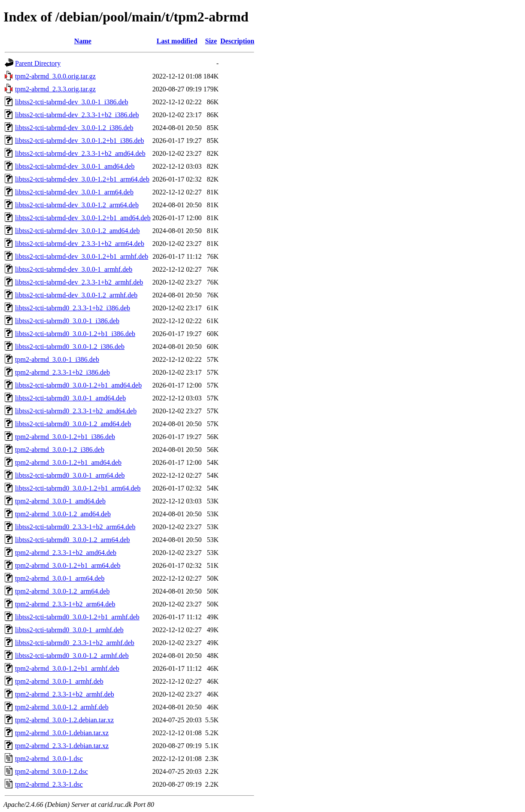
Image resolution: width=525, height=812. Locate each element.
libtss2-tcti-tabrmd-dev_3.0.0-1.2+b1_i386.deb (80, 141)
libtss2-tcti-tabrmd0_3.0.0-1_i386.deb (67, 321)
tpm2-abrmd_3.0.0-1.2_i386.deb (60, 450)
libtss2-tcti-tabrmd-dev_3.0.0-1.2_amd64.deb (77, 231)
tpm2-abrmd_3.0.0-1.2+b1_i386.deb (65, 437)
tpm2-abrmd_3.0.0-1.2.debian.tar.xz (64, 720)
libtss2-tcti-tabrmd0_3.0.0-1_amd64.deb (70, 398)
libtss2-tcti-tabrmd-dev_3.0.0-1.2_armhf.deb (76, 295)
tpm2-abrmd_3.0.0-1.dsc (49, 759)
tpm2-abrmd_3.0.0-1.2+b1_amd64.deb (68, 462)
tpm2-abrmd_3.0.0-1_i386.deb (57, 359)
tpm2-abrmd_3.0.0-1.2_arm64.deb (62, 591)
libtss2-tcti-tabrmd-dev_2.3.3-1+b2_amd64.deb (80, 153)
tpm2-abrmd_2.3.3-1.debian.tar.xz (62, 746)
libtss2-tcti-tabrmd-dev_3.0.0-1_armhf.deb (74, 269)
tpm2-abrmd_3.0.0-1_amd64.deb (60, 501)
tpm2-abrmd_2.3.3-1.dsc (49, 784)
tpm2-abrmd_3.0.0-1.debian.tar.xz (62, 733)
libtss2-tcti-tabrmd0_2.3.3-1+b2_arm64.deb (75, 527)
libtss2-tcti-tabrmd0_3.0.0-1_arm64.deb (70, 475)
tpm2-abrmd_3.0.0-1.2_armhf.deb (62, 707)
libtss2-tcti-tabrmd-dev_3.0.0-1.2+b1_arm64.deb (82, 179)
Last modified (177, 41)
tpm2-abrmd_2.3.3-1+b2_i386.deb (62, 372)
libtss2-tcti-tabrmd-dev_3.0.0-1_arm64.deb (74, 192)
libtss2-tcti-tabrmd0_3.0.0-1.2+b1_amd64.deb (78, 385)
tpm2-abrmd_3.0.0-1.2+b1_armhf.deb (67, 668)
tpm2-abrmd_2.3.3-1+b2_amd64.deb (66, 553)
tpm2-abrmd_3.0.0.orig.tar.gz (55, 76)
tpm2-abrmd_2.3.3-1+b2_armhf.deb (65, 694)
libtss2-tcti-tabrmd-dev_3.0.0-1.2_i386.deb (74, 128)
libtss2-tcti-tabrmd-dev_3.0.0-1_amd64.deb (75, 166)
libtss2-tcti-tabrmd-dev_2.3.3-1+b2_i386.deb (77, 115)
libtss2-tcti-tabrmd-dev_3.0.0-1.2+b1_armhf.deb (82, 256)
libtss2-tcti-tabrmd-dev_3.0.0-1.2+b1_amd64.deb (83, 218)
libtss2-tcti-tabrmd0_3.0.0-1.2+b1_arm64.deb (78, 488)
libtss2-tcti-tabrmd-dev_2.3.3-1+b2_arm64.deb (80, 244)
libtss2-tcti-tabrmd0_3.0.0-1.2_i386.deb (70, 347)
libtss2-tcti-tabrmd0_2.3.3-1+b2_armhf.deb (75, 643)
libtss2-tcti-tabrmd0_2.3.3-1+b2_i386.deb (73, 308)
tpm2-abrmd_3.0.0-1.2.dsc (52, 771)
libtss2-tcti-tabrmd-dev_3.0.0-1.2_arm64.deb (77, 205)
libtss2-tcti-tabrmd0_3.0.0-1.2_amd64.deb (73, 424)
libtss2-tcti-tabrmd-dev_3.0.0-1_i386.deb (72, 102)
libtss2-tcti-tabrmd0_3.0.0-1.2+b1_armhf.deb (77, 617)
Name (83, 41)
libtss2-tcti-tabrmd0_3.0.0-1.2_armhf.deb (72, 656)
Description (237, 41)
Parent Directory (38, 63)
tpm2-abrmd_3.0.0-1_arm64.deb (60, 578)
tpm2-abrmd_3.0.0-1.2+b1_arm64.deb (68, 565)
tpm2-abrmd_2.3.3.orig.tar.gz (55, 89)
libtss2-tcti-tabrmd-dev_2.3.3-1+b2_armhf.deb (79, 282)
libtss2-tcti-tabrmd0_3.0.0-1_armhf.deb (69, 630)
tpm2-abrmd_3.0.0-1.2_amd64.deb (63, 514)
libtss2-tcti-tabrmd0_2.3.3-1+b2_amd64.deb (76, 411)
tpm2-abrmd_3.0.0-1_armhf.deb (59, 681)
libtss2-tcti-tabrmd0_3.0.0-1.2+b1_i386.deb (75, 334)
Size (211, 41)
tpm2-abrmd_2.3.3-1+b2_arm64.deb (65, 604)
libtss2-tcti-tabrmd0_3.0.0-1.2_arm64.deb (73, 540)
